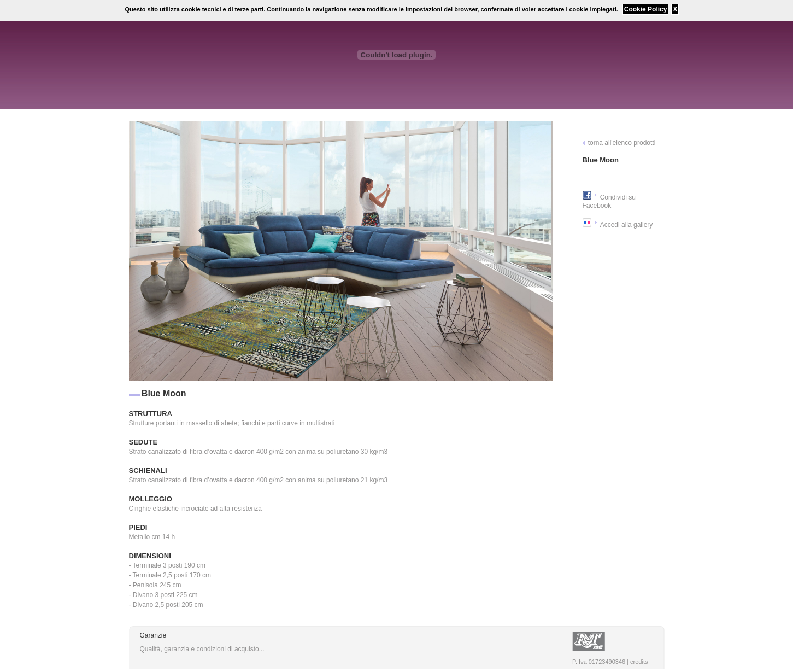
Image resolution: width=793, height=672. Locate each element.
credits (639, 662)
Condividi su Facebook (609, 201)
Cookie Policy (646, 9)
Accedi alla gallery (627, 225)
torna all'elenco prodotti (622, 143)
